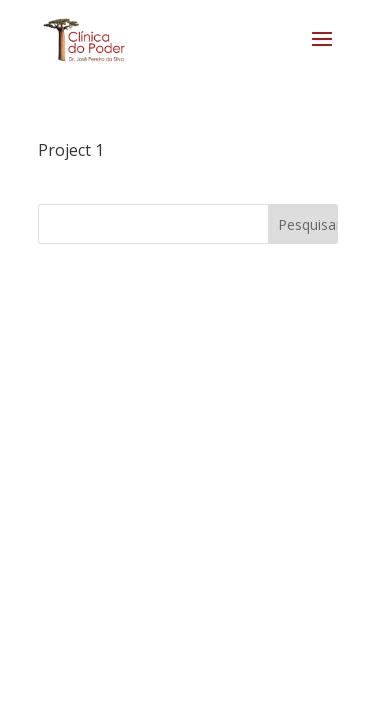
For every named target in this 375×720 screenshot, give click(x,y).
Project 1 (71, 150)
